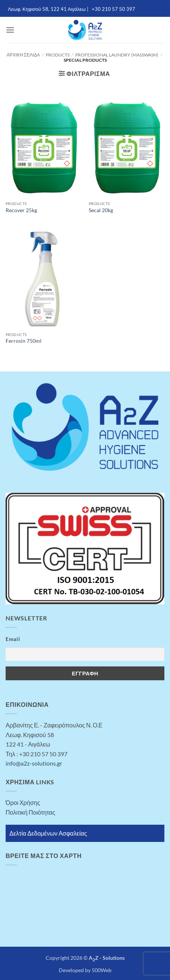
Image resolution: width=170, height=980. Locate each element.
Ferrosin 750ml (24, 341)
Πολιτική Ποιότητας (30, 812)
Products (58, 55)
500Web (102, 970)
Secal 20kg (101, 210)
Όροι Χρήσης (23, 802)
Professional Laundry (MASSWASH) (117, 55)
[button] (10, 30)
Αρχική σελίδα (23, 55)
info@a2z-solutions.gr (34, 763)
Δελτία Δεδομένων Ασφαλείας (48, 833)
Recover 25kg (21, 210)
